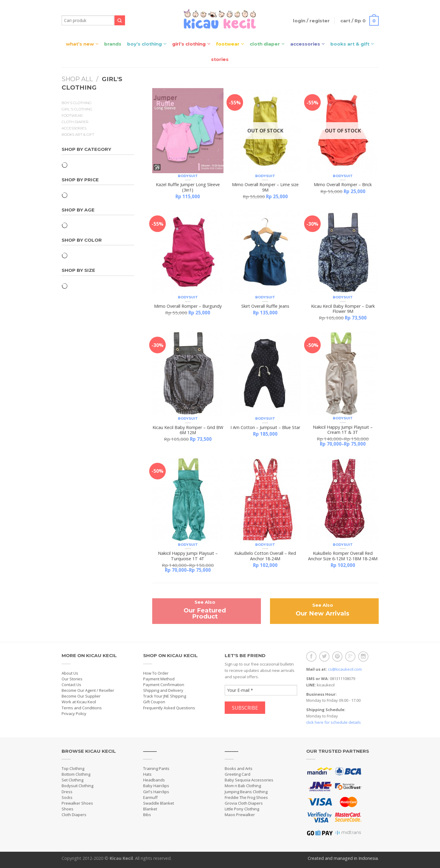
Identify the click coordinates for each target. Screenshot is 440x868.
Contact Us (71, 685)
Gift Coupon (154, 702)
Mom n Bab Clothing (243, 786)
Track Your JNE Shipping (165, 696)
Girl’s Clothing (189, 44)
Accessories (305, 44)
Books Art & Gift (350, 44)
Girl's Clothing (77, 109)
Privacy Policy (74, 714)
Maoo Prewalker (240, 815)
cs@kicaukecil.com (345, 669)
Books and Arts (239, 768)
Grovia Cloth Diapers (244, 803)
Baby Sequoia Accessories (249, 780)
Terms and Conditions (82, 708)
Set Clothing (72, 780)
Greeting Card (238, 774)
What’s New (80, 44)
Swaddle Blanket (159, 803)
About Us (70, 673)
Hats (147, 774)
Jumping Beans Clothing (246, 792)
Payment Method (159, 679)
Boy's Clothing (77, 103)
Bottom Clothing (76, 774)
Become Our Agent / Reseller (88, 690)
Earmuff (150, 797)
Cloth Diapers (74, 815)
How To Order (156, 673)
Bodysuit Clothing (77, 786)
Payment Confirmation (164, 685)
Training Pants (156, 768)
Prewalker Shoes (77, 803)
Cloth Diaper (265, 44)
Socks (67, 797)
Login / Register (309, 21)
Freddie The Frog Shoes (246, 797)
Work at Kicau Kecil (79, 702)
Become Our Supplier (81, 696)
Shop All (77, 79)
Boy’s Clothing (145, 44)
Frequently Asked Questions (169, 708)
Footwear (228, 44)
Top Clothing (73, 768)
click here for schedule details (334, 722)
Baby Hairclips (156, 786)
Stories (220, 59)
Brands (113, 44)
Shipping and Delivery (163, 690)
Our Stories (72, 679)
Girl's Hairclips (156, 792)
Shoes (67, 809)
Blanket (150, 809)
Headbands (154, 780)
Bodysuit (188, 176)
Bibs (147, 815)
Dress (67, 792)
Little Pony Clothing (242, 809)
